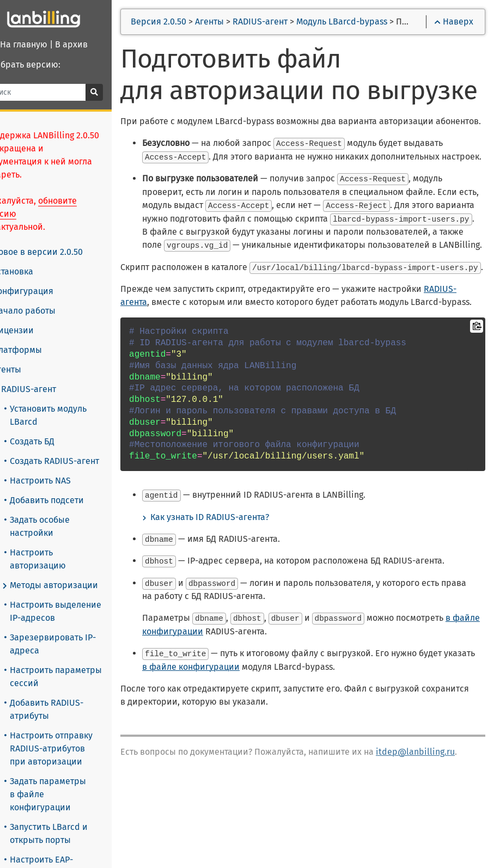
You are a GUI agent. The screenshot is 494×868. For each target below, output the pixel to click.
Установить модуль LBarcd (70, 415)
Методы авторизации (74, 585)
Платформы (38, 350)
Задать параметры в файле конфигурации (70, 794)
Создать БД (54, 441)
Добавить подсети (69, 500)
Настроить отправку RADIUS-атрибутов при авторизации (73, 748)
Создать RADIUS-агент (76, 461)
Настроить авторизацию (60, 559)
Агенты (27, 370)
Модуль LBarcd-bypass (366, 22)
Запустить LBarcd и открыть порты (71, 833)
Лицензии (33, 331)
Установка (33, 272)
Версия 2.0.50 (183, 22)
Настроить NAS (62, 481)
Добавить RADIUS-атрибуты (68, 709)
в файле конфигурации (215, 724)
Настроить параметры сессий (78, 677)
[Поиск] (60, 92)
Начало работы (44, 311)
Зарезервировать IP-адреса (75, 644)
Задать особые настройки (62, 526)
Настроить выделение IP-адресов (77, 611)
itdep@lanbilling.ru (440, 844)
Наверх (454, 22)
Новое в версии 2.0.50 (59, 252)
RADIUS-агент (49, 389)
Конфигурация (43, 291)
